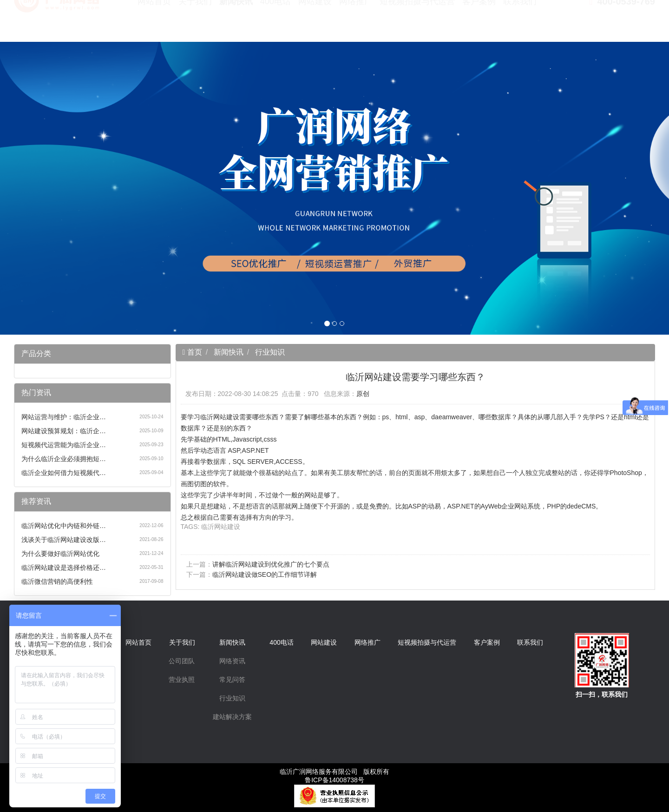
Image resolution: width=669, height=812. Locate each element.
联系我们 (520, 23)
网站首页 (154, 23)
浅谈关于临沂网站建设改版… (64, 540)
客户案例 (479, 23)
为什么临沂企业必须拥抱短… (64, 459)
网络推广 (356, 23)
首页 (193, 352)
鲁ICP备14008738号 (334, 780)
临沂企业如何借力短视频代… (64, 473)
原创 (363, 394)
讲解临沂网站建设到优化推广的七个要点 (271, 564)
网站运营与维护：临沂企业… (64, 417)
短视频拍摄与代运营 (417, 23)
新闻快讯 (236, 23)
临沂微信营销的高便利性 (57, 581)
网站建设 (315, 23)
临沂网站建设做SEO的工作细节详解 (265, 574)
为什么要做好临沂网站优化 (60, 554)
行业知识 (270, 352)
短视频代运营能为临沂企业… (64, 445)
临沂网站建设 (221, 527)
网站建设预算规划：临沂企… (64, 431)
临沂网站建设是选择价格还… (64, 568)
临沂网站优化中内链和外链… (64, 526)
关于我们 (195, 23)
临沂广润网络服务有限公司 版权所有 (334, 772)
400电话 (275, 23)
